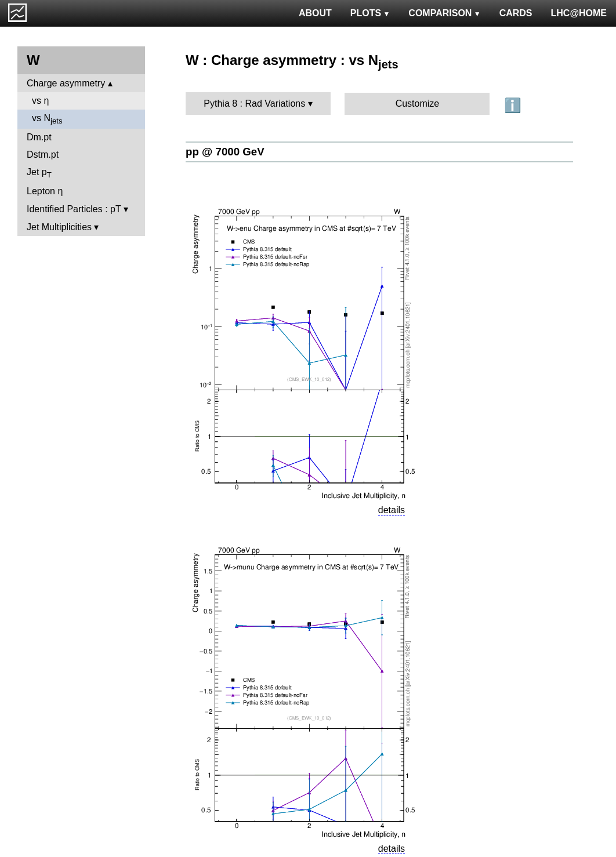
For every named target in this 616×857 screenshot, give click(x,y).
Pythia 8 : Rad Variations (254, 104)
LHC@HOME (579, 13)
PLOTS (370, 13)
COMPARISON (444, 13)
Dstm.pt (43, 155)
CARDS (516, 13)
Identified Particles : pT (74, 209)
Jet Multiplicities (59, 227)
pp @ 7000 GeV (225, 152)
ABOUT (315, 13)
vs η (40, 101)
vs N (47, 119)
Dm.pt (39, 137)
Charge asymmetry (66, 83)
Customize (418, 104)
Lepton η (45, 191)
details (392, 510)
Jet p (39, 173)
